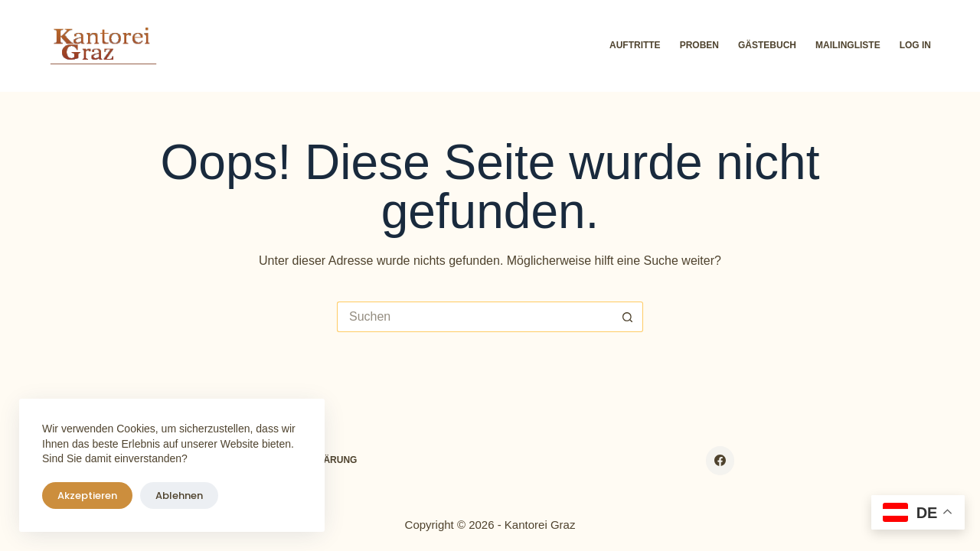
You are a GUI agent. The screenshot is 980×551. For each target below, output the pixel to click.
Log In (915, 45)
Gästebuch (767, 45)
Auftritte (635, 45)
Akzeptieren (87, 496)
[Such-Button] (628, 317)
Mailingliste (848, 45)
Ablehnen (179, 496)
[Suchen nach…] (475, 317)
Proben (699, 45)
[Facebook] (720, 461)
